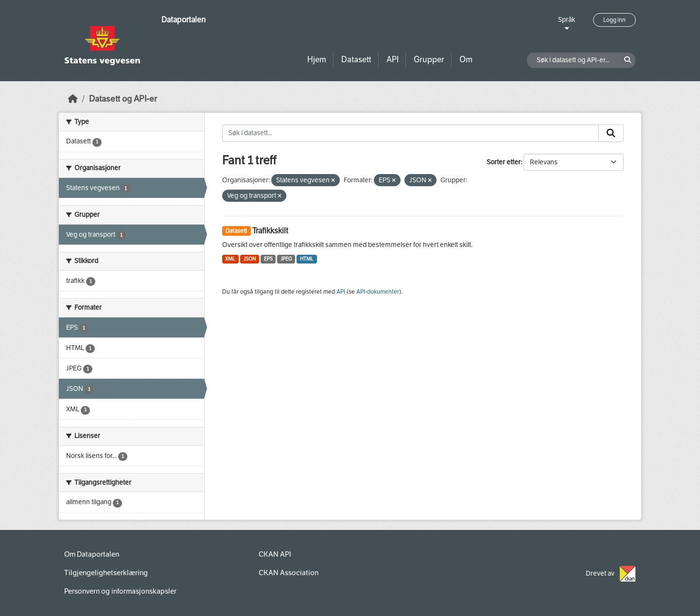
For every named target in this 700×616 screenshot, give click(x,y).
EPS (268, 259)
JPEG (286, 259)
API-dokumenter (378, 292)
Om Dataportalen (92, 554)
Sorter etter (504, 162)
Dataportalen (184, 20)
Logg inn (614, 20)
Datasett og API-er (123, 99)
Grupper (429, 60)
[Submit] (611, 133)
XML (230, 259)
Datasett (356, 60)
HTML (307, 259)
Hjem (317, 60)
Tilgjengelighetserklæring (106, 573)
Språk (567, 20)
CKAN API (275, 554)
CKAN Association (289, 573)
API (393, 60)
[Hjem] (73, 99)
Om (466, 60)
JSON (250, 259)
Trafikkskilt (270, 231)
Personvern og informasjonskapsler (120, 591)
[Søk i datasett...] (411, 133)
